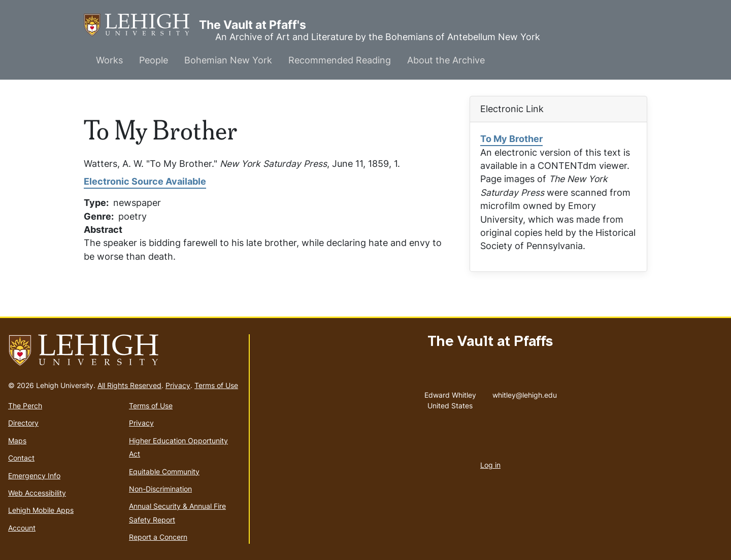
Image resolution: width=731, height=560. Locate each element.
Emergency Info (34, 476)
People (154, 60)
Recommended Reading (340, 60)
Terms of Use (216, 385)
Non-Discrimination (160, 489)
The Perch (25, 406)
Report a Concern (158, 537)
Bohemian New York (228, 60)
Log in (490, 465)
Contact (21, 458)
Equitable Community (164, 471)
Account (22, 528)
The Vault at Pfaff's (141, 25)
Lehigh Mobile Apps (41, 510)
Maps (17, 441)
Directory (23, 423)
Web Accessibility (37, 493)
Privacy (178, 385)
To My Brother (511, 139)
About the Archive (446, 60)
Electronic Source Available (145, 181)
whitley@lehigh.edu (525, 393)
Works (109, 60)
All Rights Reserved (129, 385)
